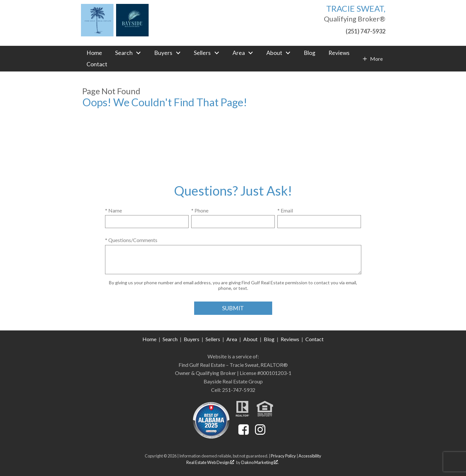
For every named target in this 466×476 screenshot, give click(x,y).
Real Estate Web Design (210, 462)
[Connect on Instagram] (260, 433)
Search (170, 339)
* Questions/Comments (131, 240)
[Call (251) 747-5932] (355, 30)
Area (232, 339)
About (250, 339)
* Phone (200, 210)
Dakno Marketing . (260, 462)
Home (94, 53)
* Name (113, 210)
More (376, 59)
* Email (285, 210)
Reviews (339, 53)
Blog (310, 53)
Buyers (192, 339)
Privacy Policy (283, 456)
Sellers (213, 339)
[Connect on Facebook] (244, 433)
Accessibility (310, 456)
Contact (97, 64)
